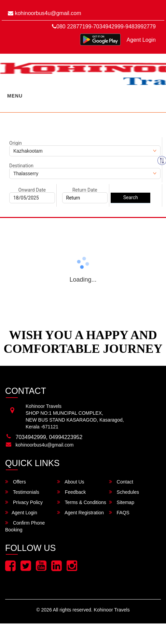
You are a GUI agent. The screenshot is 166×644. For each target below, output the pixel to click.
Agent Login (141, 40)
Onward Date (32, 190)
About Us (71, 482)
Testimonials (22, 492)
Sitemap (122, 502)
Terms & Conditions (82, 502)
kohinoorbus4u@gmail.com (45, 13)
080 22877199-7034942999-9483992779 (104, 27)
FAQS (119, 512)
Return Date (85, 190)
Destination (21, 166)
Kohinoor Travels (112, 610)
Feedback (71, 492)
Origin (16, 143)
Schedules (124, 492)
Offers (16, 482)
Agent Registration (80, 512)
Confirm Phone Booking (25, 526)
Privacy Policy (24, 502)
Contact (121, 482)
